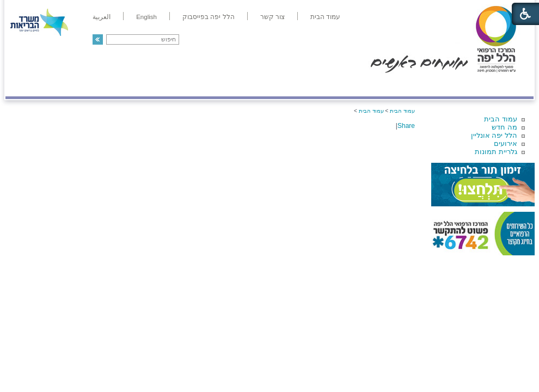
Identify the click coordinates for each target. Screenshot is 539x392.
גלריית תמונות (496, 152)
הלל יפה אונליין (494, 135)
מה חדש (504, 127)
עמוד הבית (501, 119)
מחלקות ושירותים (436, 85)
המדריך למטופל (307, 85)
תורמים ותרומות (77, 85)
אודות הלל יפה (370, 85)
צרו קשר (23, 85)
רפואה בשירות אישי (151, 85)
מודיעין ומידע (502, 85)
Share (406, 126)
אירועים (506, 143)
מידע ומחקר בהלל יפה (233, 85)
